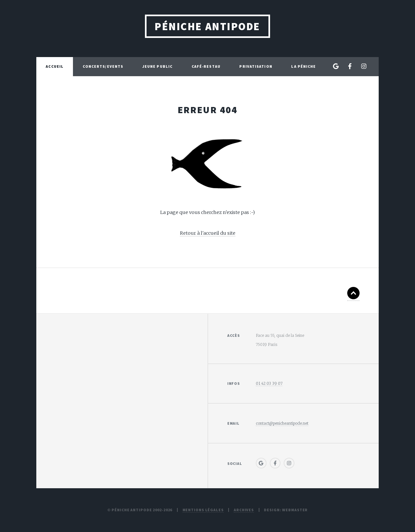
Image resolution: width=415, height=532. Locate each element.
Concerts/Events (103, 66)
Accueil (55, 66)
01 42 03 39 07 (269, 383)
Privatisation (256, 66)
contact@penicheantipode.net (282, 423)
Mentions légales (203, 510)
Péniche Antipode (207, 26)
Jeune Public (157, 66)
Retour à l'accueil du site (208, 233)
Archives (244, 510)
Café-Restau (206, 66)
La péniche (303, 66)
